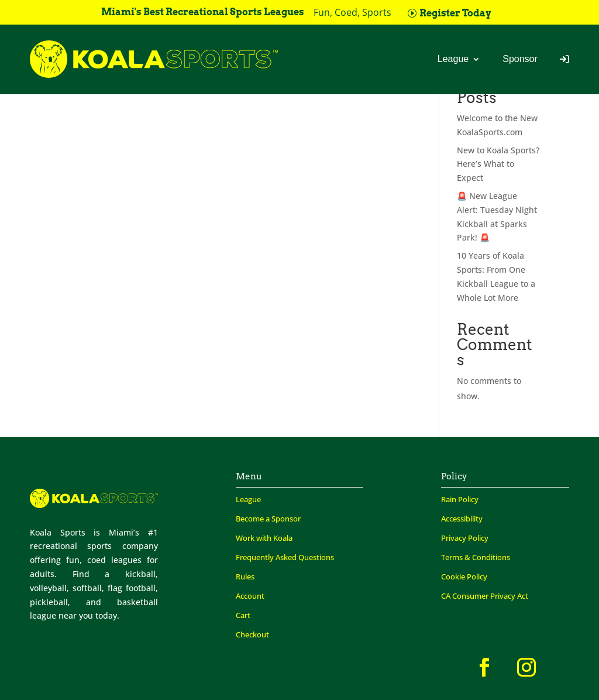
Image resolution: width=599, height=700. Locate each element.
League (453, 59)
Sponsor (520, 59)
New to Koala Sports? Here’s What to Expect (498, 164)
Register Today (455, 13)
